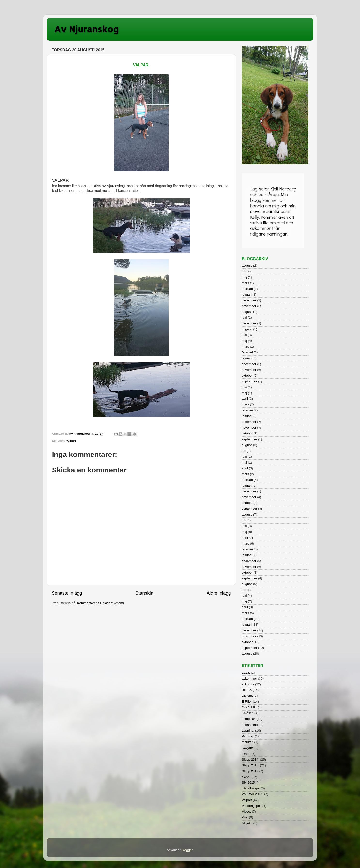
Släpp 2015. (251, 765)
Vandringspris (252, 806)
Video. (246, 812)
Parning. (248, 736)
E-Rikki (247, 701)
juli (244, 271)
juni (244, 318)
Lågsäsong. (250, 725)
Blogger (187, 850)
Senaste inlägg (67, 593)
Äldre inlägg (219, 593)
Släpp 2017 (250, 771)
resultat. (248, 742)
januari (247, 295)
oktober (247, 376)
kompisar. (249, 719)
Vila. (245, 817)
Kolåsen (248, 713)
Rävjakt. (248, 748)
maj (245, 277)
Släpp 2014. (251, 759)
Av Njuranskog (87, 29)
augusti (247, 266)
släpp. (246, 777)
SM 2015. (249, 782)
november (249, 306)
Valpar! (71, 441)
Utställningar (251, 788)
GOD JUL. (249, 707)
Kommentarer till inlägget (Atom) (101, 603)
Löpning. (248, 730)
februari (247, 289)
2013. (246, 673)
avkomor (248, 684)
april (245, 399)
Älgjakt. (247, 823)
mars (245, 283)
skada (246, 754)
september (250, 381)
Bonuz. (247, 690)
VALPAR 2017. (253, 794)
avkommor (249, 678)
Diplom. (247, 696)
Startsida (144, 593)
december (249, 300)
